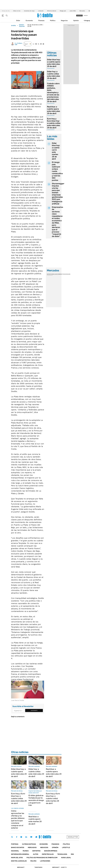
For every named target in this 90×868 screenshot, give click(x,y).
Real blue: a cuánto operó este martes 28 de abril (35, 820)
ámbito (14, 26)
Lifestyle (66, 847)
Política (53, 21)
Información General (20, 854)
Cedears (68, 274)
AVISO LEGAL (66, 858)
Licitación (41, 11)
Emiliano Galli (18, 44)
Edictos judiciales (19, 861)
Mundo (26, 851)
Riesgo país (63, 11)
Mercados (82, 11)
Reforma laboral (52, 11)
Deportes (36, 851)
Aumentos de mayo (29, 11)
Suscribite (34, 710)
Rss (72, 854)
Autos (36, 854)
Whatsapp (36, 837)
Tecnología (62, 854)
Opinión (76, 21)
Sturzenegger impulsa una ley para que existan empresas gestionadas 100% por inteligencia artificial (58, 194)
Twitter (12, 837)
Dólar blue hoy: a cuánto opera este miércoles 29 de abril (54, 63)
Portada (15, 844)
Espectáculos (48, 854)
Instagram (21, 837)
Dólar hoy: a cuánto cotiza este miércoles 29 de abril (54, 75)
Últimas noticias (29, 844)
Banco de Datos (18, 847)
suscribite (79, 15)
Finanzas (41, 21)
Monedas (50, 274)
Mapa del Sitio (17, 858)
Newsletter (73, 837)
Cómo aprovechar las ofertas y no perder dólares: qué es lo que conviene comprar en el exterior (18, 819)
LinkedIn (26, 837)
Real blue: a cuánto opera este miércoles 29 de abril (54, 110)
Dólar (18, 21)
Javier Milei (73, 11)
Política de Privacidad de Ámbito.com (42, 858)
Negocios (64, 21)
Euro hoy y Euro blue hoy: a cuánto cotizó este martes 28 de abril (53, 798)
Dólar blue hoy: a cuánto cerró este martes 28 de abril (56, 151)
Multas (33, 861)
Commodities (61, 274)
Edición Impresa (51, 851)
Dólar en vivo (17, 11)
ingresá (86, 15)
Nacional (15, 851)
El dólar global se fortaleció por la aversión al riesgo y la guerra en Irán (36, 800)
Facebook (17, 837)
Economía (29, 21)
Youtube (31, 837)
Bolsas (55, 274)
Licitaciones (45, 861)
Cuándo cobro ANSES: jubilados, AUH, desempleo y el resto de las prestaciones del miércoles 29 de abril (53, 92)
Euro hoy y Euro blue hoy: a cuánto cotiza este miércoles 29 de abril (54, 123)
